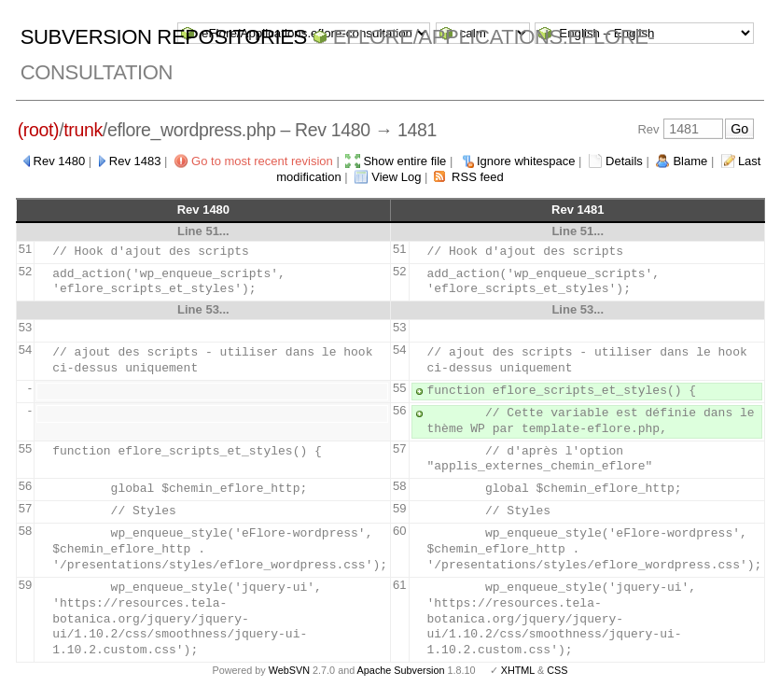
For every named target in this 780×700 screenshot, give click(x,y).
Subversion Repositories (164, 37)
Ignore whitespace (526, 161)
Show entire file (404, 161)
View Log (396, 177)
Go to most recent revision (262, 161)
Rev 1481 (578, 210)
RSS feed (478, 177)
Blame (690, 161)
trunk (83, 130)
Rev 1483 (135, 161)
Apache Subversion (401, 670)
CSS (557, 670)
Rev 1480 (60, 161)
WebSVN (289, 670)
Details (624, 161)
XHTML (518, 670)
